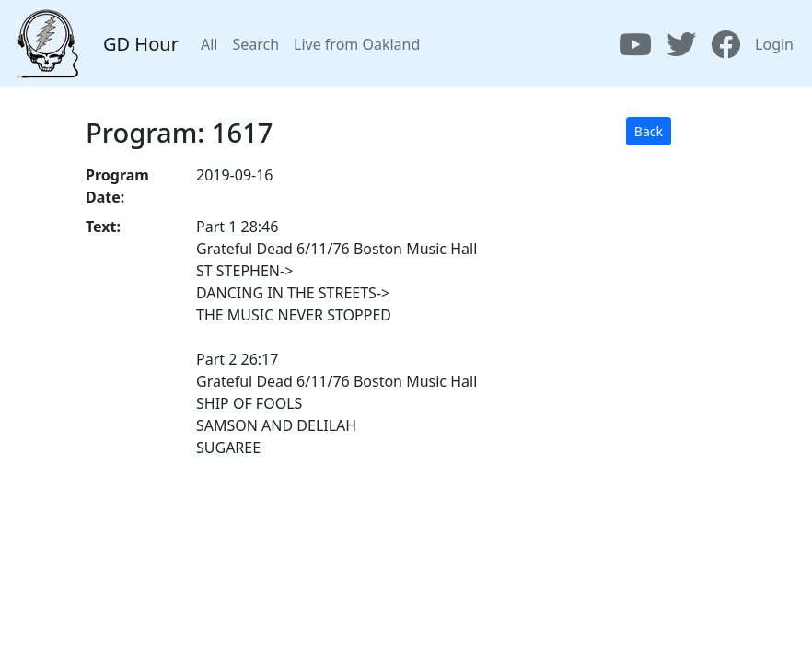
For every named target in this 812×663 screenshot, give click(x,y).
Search (255, 44)
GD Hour (141, 44)
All (209, 44)
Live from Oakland (357, 44)
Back (649, 131)
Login (774, 44)
